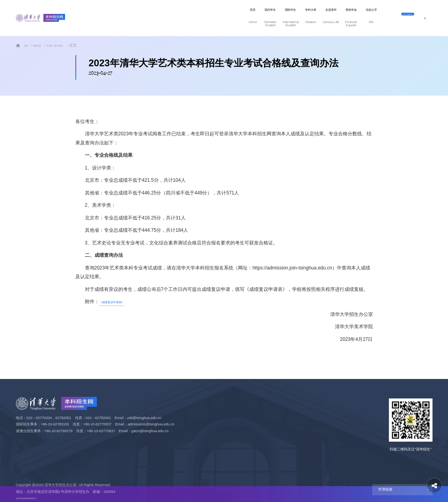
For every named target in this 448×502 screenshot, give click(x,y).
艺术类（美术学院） (72, 45)
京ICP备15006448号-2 (34, 498)
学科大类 (230, 18)
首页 (133, 18)
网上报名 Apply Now (391, 18)
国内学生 (162, 18)
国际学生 (196, 18)
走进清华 (264, 18)
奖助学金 (298, 18)
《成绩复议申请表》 (121, 302)
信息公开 (332, 18)
